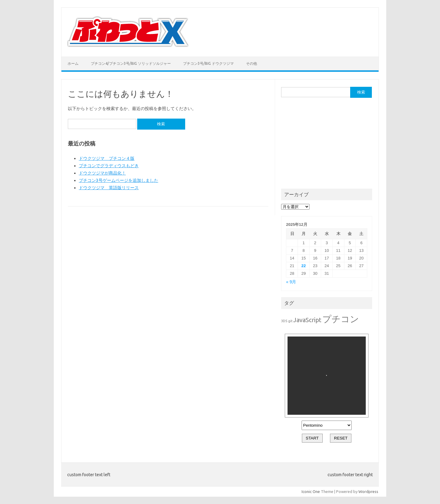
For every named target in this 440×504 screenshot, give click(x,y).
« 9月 (291, 282)
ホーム (73, 63)
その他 (251, 63)
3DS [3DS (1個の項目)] (284, 321)
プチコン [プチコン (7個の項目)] (341, 319)
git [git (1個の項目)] (290, 321)
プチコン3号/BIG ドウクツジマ (208, 63)
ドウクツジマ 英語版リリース (109, 188)
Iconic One (311, 491)
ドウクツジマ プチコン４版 (107, 158)
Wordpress (368, 491)
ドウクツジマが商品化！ (102, 173)
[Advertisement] (327, 142)
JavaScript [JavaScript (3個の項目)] (307, 320)
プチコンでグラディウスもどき (109, 166)
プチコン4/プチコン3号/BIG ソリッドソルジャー (131, 63)
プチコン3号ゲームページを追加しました (119, 180)
